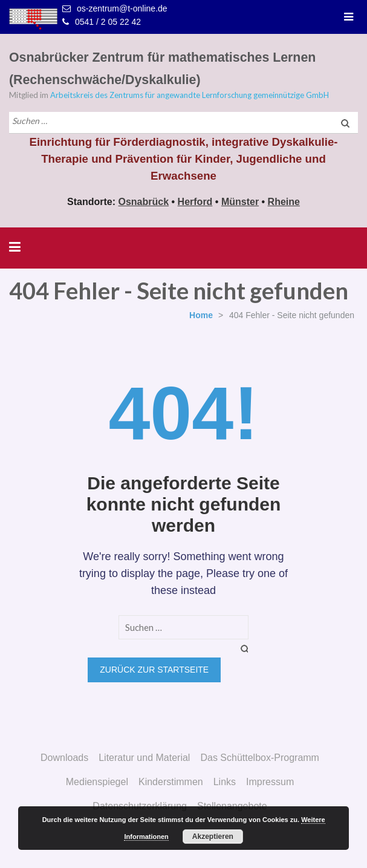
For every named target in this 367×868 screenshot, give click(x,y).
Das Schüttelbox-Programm (260, 758)
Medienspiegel (97, 782)
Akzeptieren (213, 837)
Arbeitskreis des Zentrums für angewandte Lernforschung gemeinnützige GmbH (190, 95)
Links (225, 782)
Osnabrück (144, 202)
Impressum (270, 782)
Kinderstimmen (171, 782)
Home (201, 315)
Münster (240, 202)
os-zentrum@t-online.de (122, 8)
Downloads (64, 758)
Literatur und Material (144, 758)
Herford (195, 202)
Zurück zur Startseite (154, 670)
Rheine (284, 202)
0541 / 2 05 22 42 (108, 22)
